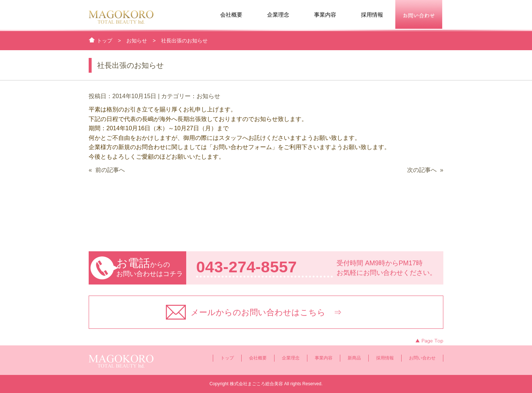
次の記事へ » (425, 170)
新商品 (354, 358)
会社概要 (231, 15)
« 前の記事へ (107, 170)
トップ (227, 358)
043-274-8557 (247, 267)
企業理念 (278, 15)
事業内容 (325, 15)
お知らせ (208, 96)
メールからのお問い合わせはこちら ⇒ (266, 312)
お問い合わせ (422, 358)
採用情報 (372, 15)
